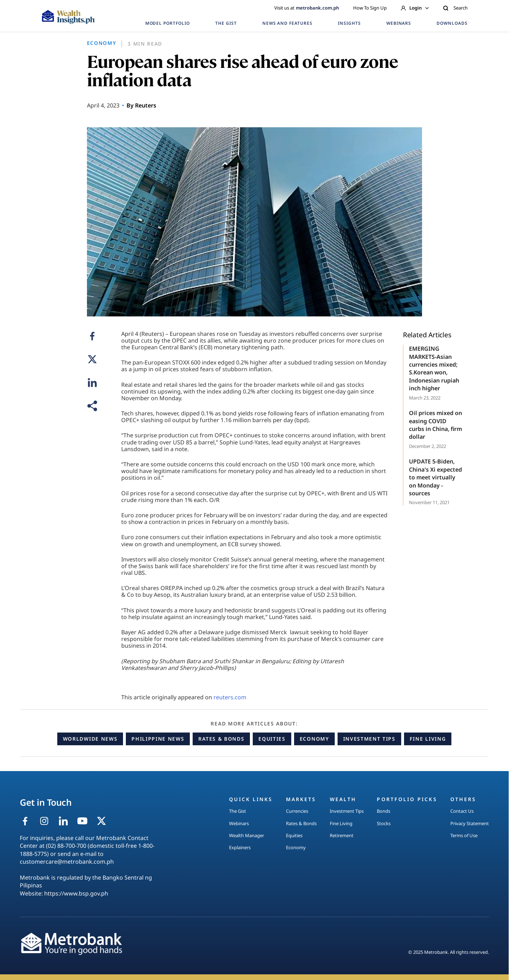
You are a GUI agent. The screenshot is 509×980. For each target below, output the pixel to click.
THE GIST (226, 23)
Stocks (384, 823)
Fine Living (428, 739)
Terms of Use (464, 835)
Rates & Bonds (221, 739)
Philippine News (158, 739)
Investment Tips (369, 739)
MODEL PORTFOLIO (168, 23)
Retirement (342, 835)
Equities (272, 739)
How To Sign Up (370, 8)
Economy (314, 739)
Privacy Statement (470, 823)
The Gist (238, 811)
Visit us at (307, 8)
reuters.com (230, 697)
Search (455, 8)
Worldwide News (90, 739)
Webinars (239, 823)
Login (415, 8)
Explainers (240, 847)
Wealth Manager (247, 835)
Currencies (297, 811)
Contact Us (462, 811)
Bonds (384, 811)
